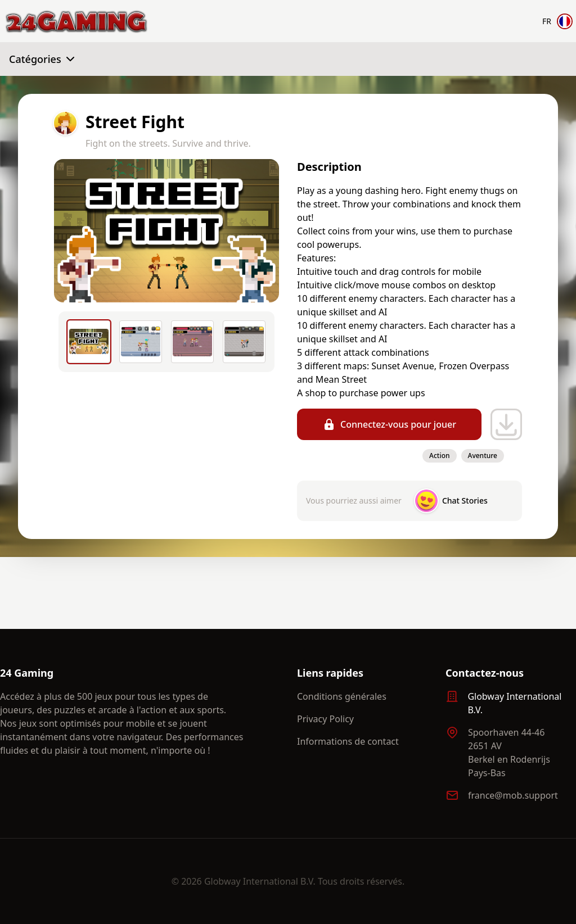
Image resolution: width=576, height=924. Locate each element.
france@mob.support (513, 795)
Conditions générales (342, 696)
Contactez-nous (485, 673)
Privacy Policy (325, 719)
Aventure (483, 456)
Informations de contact (348, 741)
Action (439, 456)
